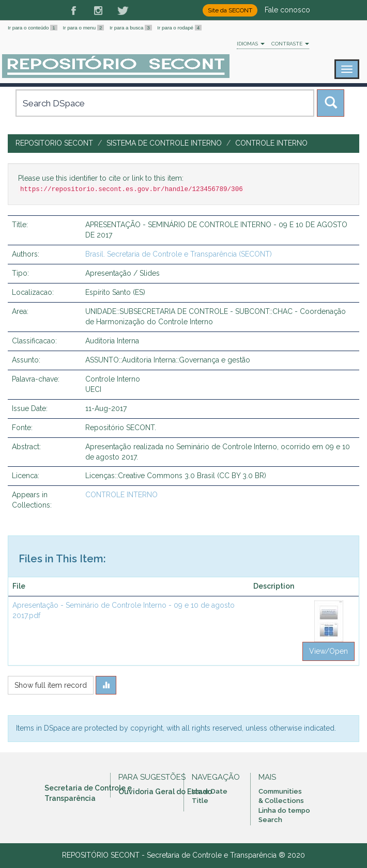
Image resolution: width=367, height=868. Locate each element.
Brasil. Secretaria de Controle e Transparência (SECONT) (179, 254)
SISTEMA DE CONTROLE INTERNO (164, 143)
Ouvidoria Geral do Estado (165, 792)
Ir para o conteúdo (33, 28)
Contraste (290, 44)
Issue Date (210, 791)
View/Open (328, 651)
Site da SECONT (230, 10)
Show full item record (51, 685)
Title (200, 801)
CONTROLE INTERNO (271, 143)
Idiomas (251, 44)
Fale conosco (287, 10)
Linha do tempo (284, 810)
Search (270, 820)
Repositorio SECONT (54, 143)
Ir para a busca (131, 28)
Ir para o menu (84, 28)
